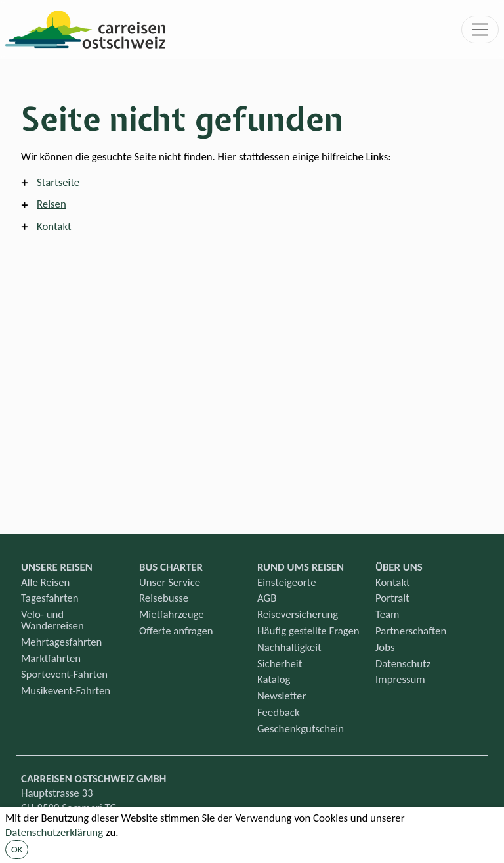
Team (387, 614)
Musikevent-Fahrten (66, 691)
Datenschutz (403, 664)
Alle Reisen (45, 582)
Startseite (58, 182)
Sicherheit (280, 664)
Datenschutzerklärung (54, 832)
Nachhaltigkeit (289, 647)
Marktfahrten (51, 658)
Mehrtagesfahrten (61, 642)
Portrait (392, 598)
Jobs (385, 647)
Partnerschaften (411, 631)
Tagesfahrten (50, 598)
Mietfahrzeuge (172, 614)
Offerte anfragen (176, 631)
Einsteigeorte (286, 582)
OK (17, 849)
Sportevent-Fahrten (64, 674)
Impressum (400, 679)
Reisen (52, 204)
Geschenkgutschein (301, 729)
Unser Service (170, 582)
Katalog (274, 679)
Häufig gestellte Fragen (308, 631)
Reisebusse (164, 598)
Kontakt (54, 226)
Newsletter (282, 696)
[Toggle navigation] (480, 30)
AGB (267, 598)
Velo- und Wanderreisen (52, 620)
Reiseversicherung (298, 614)
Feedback (279, 712)
